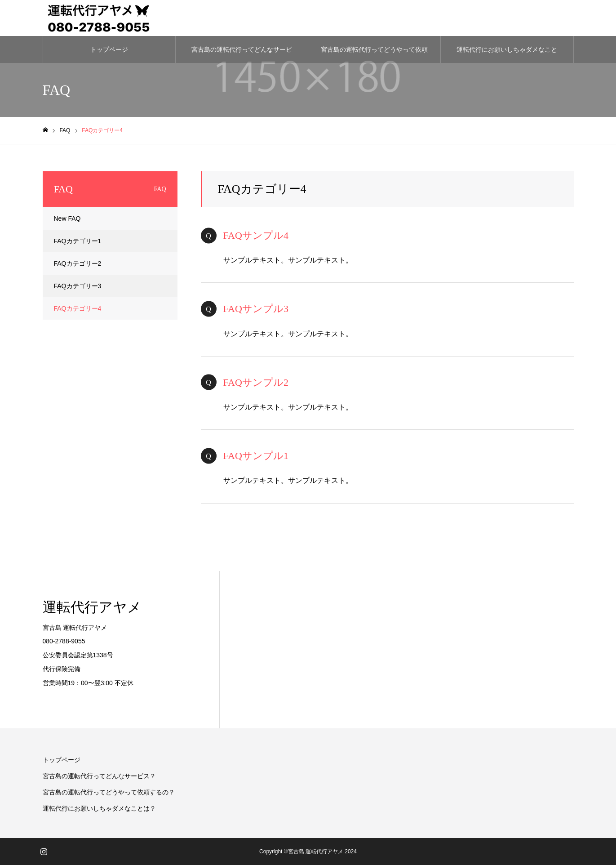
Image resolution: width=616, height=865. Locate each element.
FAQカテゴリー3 (78, 286)
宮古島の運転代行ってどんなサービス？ (242, 54)
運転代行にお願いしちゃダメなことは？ (507, 54)
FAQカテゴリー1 (78, 241)
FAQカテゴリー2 (78, 263)
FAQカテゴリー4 (78, 308)
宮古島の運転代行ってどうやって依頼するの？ (374, 54)
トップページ (109, 49)
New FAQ (67, 218)
